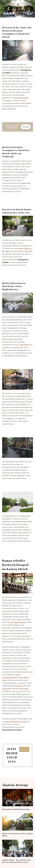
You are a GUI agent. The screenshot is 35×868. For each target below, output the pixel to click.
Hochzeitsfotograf (18, 622)
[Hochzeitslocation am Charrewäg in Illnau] (18, 822)
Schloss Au (18, 686)
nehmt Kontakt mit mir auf (16, 722)
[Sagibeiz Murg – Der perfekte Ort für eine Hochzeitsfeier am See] (18, 848)
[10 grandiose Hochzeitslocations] (18, 798)
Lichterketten (23, 345)
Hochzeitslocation (21, 98)
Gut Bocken (7, 689)
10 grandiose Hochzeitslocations (16, 809)
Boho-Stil (29, 251)
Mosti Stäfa (24, 689)
